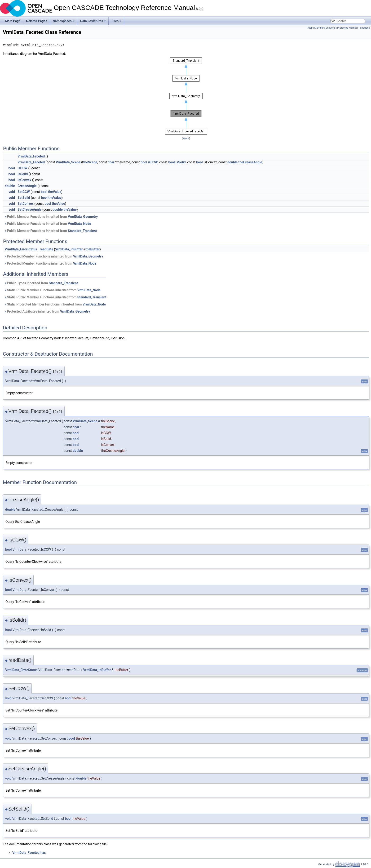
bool (144, 162)
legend (186, 138)
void (12, 192)
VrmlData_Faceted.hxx (29, 853)
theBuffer (92, 249)
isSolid (181, 162)
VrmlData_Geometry (83, 217)
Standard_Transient (82, 231)
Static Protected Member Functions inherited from (55, 304)
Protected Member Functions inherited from (54, 256)
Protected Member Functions (353, 28)
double (232, 162)
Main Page (13, 21)
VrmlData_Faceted (31, 156)
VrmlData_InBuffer (69, 249)
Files (116, 21)
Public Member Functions (321, 28)
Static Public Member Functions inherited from (52, 290)
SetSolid (24, 198)
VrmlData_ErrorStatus (21, 249)
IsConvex (24, 180)
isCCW (153, 162)
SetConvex (26, 204)
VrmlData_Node (79, 224)
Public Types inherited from (41, 283)
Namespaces (64, 21)
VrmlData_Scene (68, 162)
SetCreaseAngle (29, 209)
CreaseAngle (27, 186)
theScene (90, 162)
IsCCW (22, 168)
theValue (55, 192)
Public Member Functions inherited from (51, 217)
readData (46, 249)
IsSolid (23, 174)
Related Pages (37, 21)
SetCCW (24, 192)
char (111, 162)
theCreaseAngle (250, 162)
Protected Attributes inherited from (47, 311)
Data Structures (93, 21)
